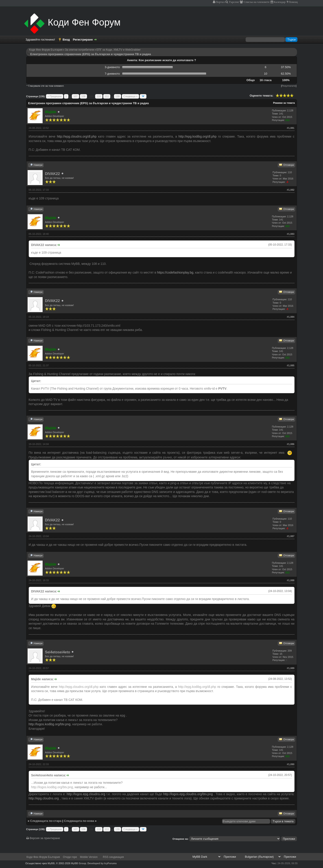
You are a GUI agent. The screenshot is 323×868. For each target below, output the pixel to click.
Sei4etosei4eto (58, 652)
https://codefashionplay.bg (175, 272)
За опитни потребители (80, 50)
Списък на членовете (256, 2)
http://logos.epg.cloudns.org (86, 794)
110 (99, 96)
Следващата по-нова (79, 821)
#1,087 (291, 536)
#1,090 (291, 764)
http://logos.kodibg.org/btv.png (50, 724)
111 (107, 96)
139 (118, 96)
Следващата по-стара (46, 821)
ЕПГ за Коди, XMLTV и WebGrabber (119, 50)
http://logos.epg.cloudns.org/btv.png (188, 794)
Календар (279, 2)
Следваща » (130, 96)
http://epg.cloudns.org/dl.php (77, 136)
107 (75, 96)
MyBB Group (79, 863)
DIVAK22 (52, 174)
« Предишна (55, 96)
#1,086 (291, 444)
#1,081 (291, 128)
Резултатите (289, 86)
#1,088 (291, 580)
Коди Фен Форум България (46, 50)
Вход (66, 40)
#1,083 (291, 234)
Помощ (293, 2)
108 (83, 96)
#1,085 (291, 365)
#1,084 (291, 317)
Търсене (234, 2)
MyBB (51, 863)
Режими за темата (284, 103)
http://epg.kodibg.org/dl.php (198, 136)
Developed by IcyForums (102, 863)
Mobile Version (89, 857)
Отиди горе (70, 857)
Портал (220, 2)
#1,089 (291, 668)
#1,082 (291, 190)
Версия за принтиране (43, 838)
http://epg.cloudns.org (44, 798)
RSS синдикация (113, 857)
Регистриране (83, 40)
